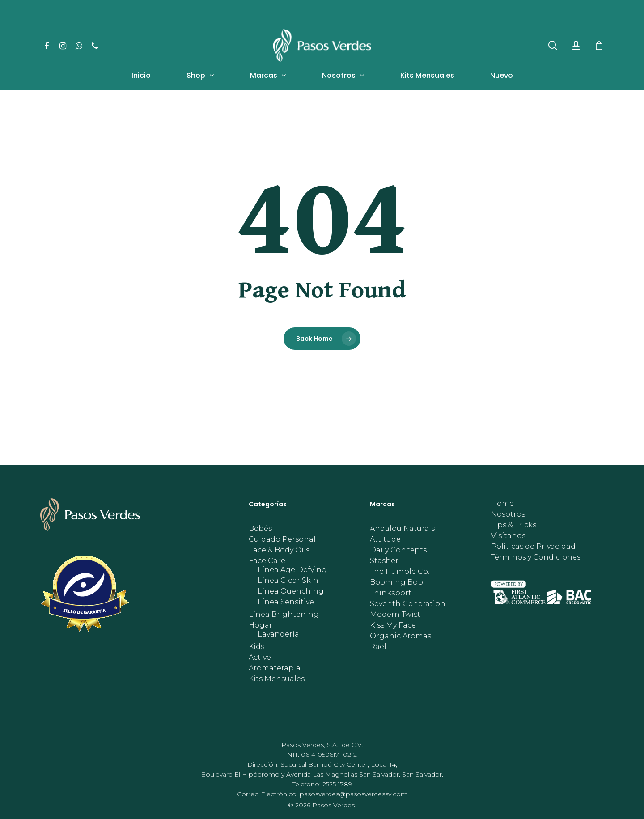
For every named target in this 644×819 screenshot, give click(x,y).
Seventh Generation (408, 604)
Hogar (261, 625)
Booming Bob (396, 582)
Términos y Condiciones (536, 557)
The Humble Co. (400, 572)
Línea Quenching (291, 591)
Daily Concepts (398, 550)
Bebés (260, 529)
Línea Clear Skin (288, 581)
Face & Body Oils (279, 550)
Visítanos (508, 536)
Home (502, 504)
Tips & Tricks (514, 525)
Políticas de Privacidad (533, 547)
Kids (256, 647)
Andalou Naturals (402, 529)
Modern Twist (395, 615)
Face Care (267, 561)
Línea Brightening (284, 615)
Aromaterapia (275, 668)
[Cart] (599, 46)
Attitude (385, 539)
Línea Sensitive (286, 602)
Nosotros (508, 514)
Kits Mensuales (277, 679)
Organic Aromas (400, 636)
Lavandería (278, 634)
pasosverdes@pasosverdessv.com (354, 794)
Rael (378, 647)
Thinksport (391, 593)
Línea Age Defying (292, 570)
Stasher (384, 561)
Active (260, 658)
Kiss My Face (393, 625)
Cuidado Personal (282, 539)
